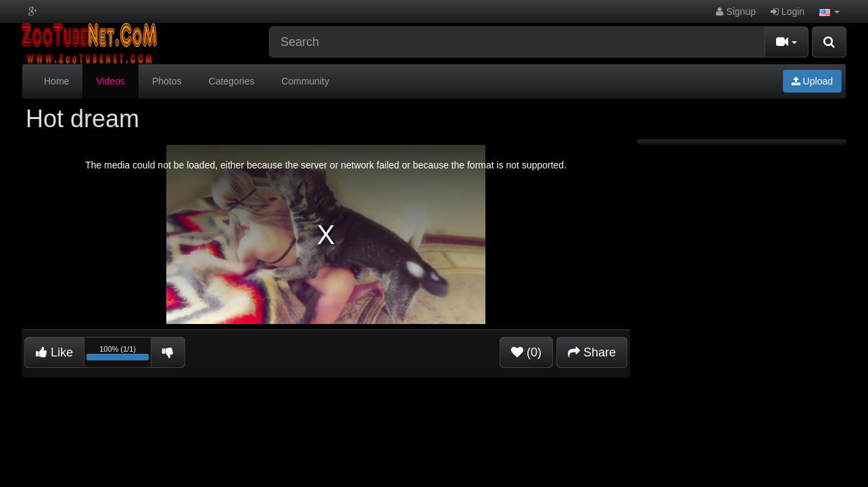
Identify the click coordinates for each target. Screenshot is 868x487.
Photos (167, 81)
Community (305, 81)
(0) (526, 352)
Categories (232, 81)
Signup (736, 11)
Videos (111, 81)
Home (56, 81)
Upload (812, 81)
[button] (829, 11)
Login (788, 11)
